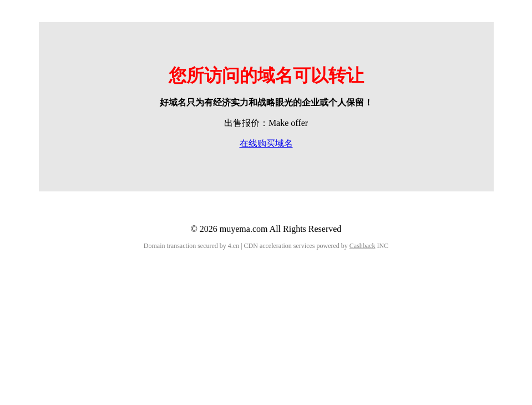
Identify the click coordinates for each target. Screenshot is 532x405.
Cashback (363, 246)
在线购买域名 (266, 143)
